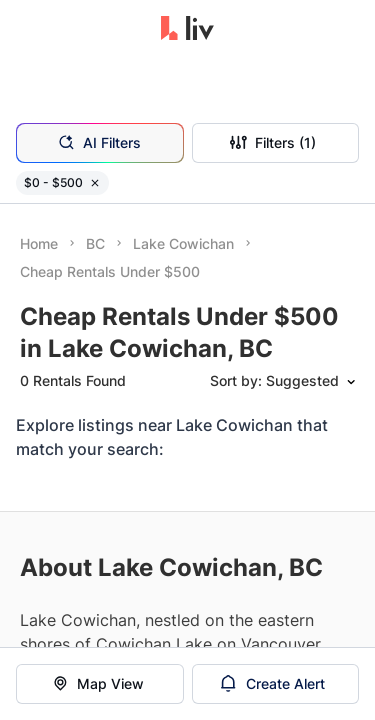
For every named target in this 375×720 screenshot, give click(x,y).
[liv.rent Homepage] (187, 30)
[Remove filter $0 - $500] (95, 183)
